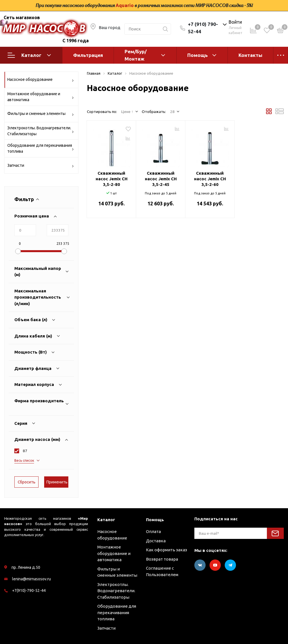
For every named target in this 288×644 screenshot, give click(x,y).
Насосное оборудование (41, 80)
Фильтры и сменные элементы (41, 115)
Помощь (198, 55)
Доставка (156, 541)
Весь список (24, 460)
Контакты (250, 55)
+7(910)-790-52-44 (29, 590)
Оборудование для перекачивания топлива (41, 148)
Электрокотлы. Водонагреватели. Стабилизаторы (41, 131)
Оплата (153, 531)
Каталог (29, 55)
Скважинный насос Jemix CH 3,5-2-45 (161, 179)
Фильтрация (88, 55)
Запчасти (41, 166)
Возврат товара (162, 559)
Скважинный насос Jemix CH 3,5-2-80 (112, 179)
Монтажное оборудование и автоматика (41, 97)
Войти (235, 22)
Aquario (125, 5)
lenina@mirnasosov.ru (31, 579)
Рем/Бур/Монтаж (136, 55)
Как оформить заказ (166, 550)
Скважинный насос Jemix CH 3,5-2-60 (210, 179)
